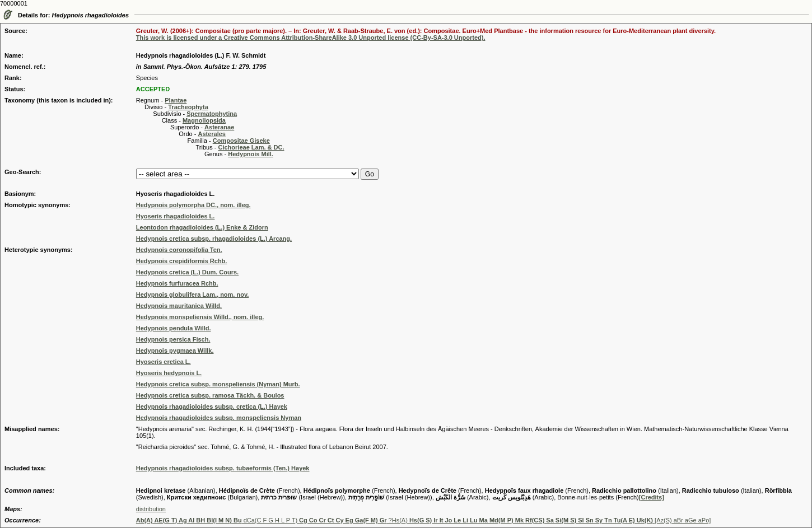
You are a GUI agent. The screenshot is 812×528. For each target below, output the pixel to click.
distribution (151, 509)
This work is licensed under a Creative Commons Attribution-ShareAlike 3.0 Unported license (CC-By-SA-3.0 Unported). (311, 38)
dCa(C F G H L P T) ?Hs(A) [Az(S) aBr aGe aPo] (424, 520)
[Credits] (652, 497)
